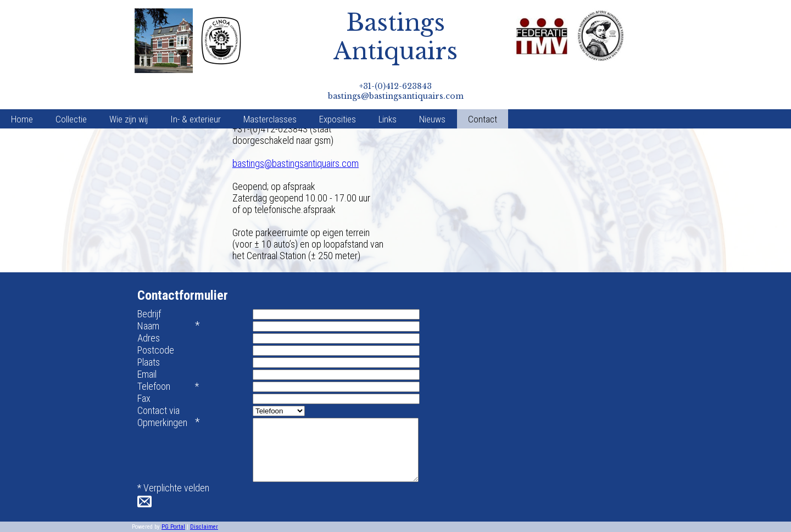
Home (22, 119)
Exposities (338, 119)
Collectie (71, 119)
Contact (483, 119)
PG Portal (173, 527)
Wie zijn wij (129, 119)
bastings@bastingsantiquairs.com (296, 163)
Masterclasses (270, 119)
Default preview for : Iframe (483, 181)
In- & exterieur (196, 119)
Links (388, 119)
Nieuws (432, 119)
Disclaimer (204, 527)
